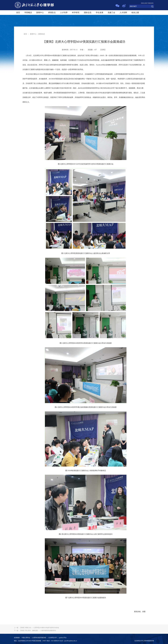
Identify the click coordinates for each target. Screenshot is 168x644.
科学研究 (76, 13)
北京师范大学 (52, 638)
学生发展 (100, 13)
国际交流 (88, 13)
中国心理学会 (26, 638)
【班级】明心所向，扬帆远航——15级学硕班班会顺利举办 (35, 631)
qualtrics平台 (63, 638)
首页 (18, 13)
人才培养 (64, 13)
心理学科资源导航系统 (39, 638)
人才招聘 (123, 13)
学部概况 (28, 13)
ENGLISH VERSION (147, 3)
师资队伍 (52, 13)
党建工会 (111, 13)
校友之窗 (135, 13)
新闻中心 (40, 13)
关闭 (103, 50)
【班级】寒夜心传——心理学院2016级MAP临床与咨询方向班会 (37, 628)
